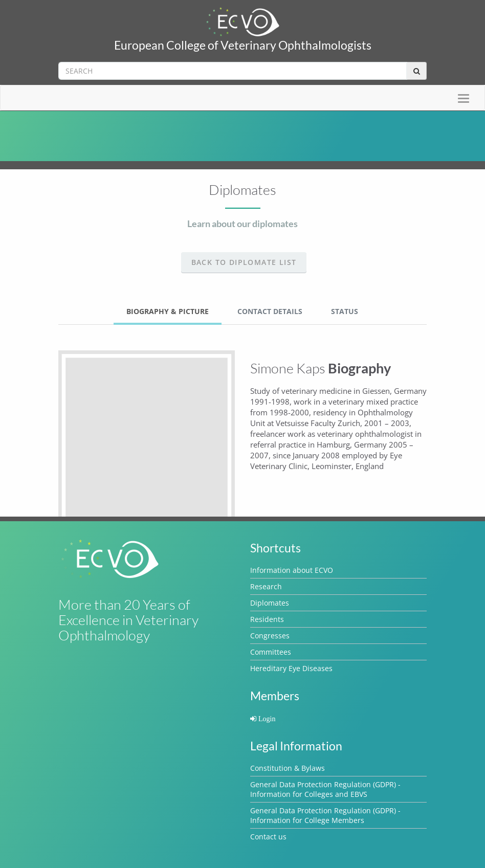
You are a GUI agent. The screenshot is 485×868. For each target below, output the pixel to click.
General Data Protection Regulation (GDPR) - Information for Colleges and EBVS (325, 789)
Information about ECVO (292, 570)
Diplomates (270, 603)
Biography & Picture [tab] (168, 311)
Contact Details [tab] (270, 311)
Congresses (270, 636)
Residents (267, 619)
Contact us (268, 837)
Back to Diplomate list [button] (244, 262)
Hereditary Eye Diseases (291, 668)
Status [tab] (345, 311)
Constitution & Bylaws (288, 768)
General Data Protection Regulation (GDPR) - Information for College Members (325, 815)
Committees (271, 652)
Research (266, 586)
